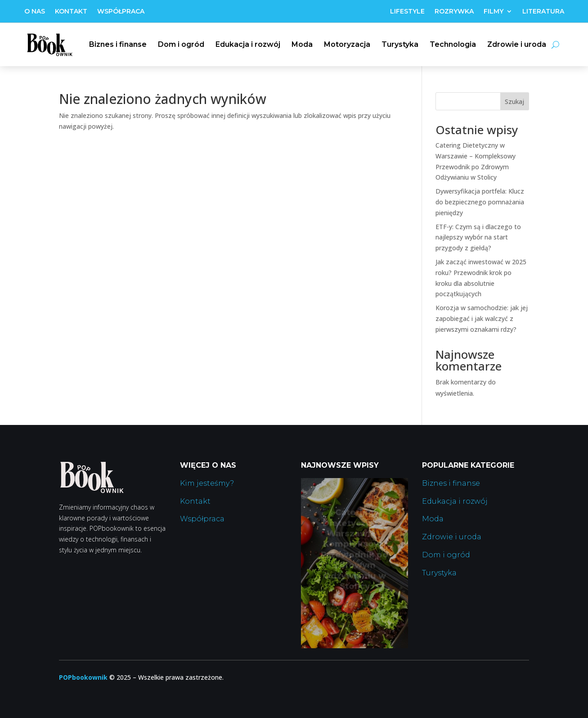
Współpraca (121, 12)
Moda (302, 44)
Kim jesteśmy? (207, 483)
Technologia (453, 44)
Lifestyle (407, 12)
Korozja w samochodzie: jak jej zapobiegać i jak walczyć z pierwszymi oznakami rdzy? (482, 318)
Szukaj (514, 102)
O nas (35, 12)
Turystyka (400, 44)
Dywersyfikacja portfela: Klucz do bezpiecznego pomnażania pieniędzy (480, 202)
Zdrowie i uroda (517, 44)
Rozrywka (454, 12)
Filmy (494, 12)
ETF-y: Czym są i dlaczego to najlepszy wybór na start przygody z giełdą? (478, 237)
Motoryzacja (347, 44)
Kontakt (71, 12)
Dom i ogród (181, 44)
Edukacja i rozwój (248, 44)
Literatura (543, 12)
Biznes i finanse (118, 44)
